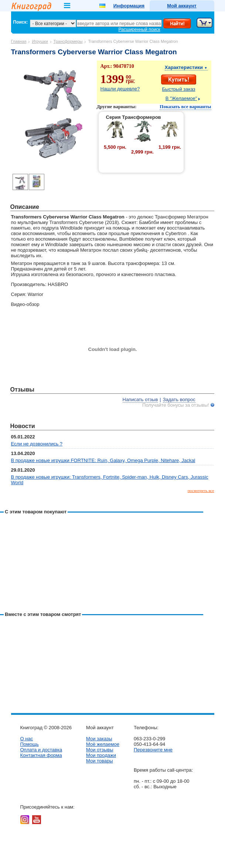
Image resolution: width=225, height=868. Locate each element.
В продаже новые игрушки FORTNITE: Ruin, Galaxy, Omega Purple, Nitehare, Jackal (103, 460)
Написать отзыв (140, 399)
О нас (27, 739)
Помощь (30, 744)
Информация (129, 6)
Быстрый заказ (179, 89)
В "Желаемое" (181, 98)
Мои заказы (99, 739)
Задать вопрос (179, 399)
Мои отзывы (100, 750)
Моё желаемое (103, 744)
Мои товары (100, 761)
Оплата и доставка (41, 750)
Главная (19, 41)
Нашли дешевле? (120, 89)
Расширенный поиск (139, 30)
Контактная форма (41, 755)
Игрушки (40, 41)
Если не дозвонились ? (37, 444)
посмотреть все (201, 490)
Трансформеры (68, 41)
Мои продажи (101, 755)
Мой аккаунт (182, 6)
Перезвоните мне (153, 750)
